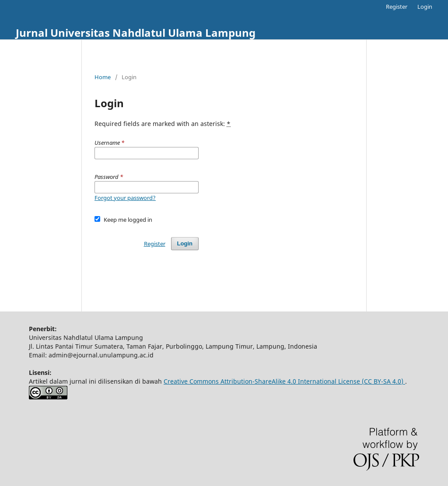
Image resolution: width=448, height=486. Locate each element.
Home (103, 77)
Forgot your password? (125, 198)
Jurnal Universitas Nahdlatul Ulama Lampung (136, 33)
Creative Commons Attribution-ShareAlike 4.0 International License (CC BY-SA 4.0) (284, 381)
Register (397, 7)
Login (425, 7)
